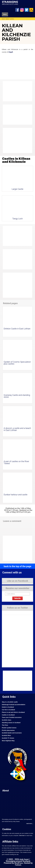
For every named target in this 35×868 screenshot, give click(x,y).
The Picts (5, 725)
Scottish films (6, 735)
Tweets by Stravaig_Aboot (9, 612)
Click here (22, 836)
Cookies (7, 829)
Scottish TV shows (8, 738)
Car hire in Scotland (8, 710)
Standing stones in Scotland (11, 723)
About (6, 791)
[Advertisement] (18, 140)
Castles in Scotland (8, 715)
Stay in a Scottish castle (10, 702)
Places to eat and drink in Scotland (13, 712)
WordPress (19, 863)
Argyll (11, 52)
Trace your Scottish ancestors (12, 717)
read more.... (30, 824)
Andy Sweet (24, 859)
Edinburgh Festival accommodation (14, 705)
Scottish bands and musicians (12, 733)
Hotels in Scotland (8, 707)
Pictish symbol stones (9, 728)
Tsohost (18, 865)
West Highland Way (8, 741)
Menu (5, 14)
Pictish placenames (8, 730)
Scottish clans (7, 720)
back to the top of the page (17, 566)
